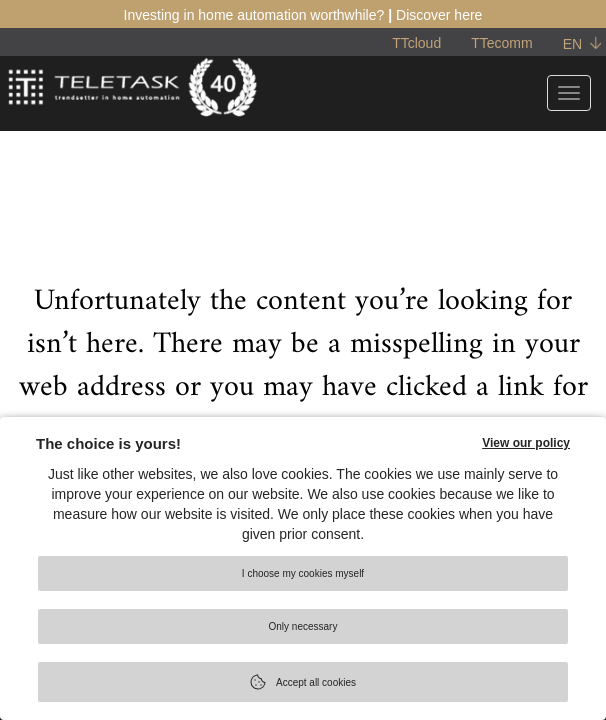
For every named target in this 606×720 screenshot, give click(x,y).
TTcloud (416, 43)
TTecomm (501, 43)
